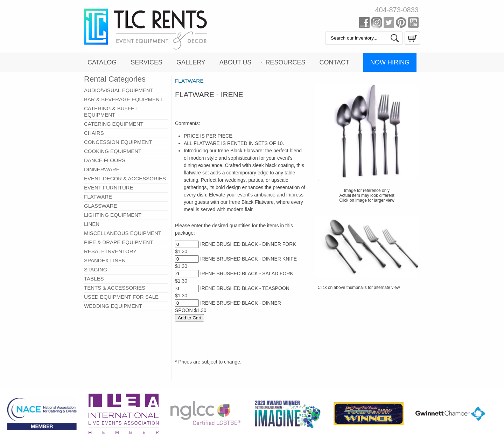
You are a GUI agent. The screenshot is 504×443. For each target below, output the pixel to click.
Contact (334, 62)
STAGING (96, 269)
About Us (236, 62)
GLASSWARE (100, 206)
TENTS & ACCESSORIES (115, 288)
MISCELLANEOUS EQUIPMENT (123, 233)
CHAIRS (94, 133)
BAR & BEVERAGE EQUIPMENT (123, 99)
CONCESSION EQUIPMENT (118, 142)
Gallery (191, 62)
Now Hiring (390, 62)
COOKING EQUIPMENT (113, 151)
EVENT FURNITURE (109, 188)
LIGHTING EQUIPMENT (113, 215)
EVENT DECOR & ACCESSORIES (125, 178)
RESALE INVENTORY (110, 251)
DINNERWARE (102, 169)
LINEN (92, 224)
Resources (285, 62)
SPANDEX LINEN (105, 260)
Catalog (102, 62)
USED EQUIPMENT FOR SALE (121, 297)
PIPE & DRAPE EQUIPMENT (119, 242)
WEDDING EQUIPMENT (113, 306)
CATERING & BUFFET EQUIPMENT (111, 112)
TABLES (94, 279)
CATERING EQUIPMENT (114, 124)
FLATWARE (98, 197)
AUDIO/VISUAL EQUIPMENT (119, 90)
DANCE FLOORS (105, 160)
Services (146, 62)
